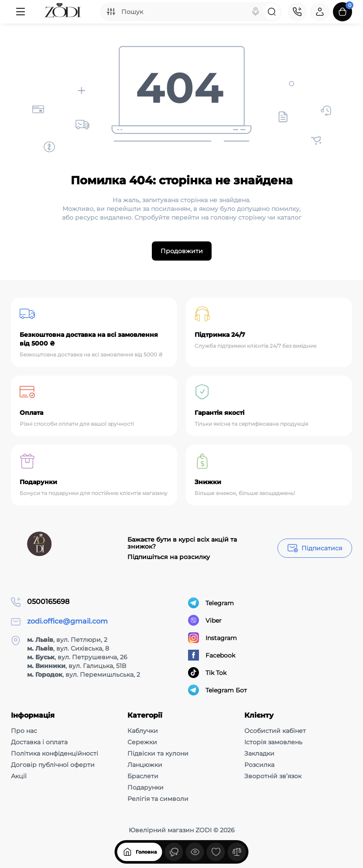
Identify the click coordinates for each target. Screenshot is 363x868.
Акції (19, 776)
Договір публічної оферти (53, 765)
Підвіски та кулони (158, 753)
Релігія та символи (158, 799)
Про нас (24, 731)
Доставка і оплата (39, 742)
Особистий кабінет (275, 731)
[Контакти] (297, 12)
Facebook (212, 655)
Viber (205, 620)
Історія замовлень (273, 742)
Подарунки (146, 787)
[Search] (256, 12)
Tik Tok (207, 673)
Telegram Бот (217, 690)
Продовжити (182, 251)
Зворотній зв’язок (273, 776)
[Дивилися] (174, 852)
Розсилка (259, 765)
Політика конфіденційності (55, 753)
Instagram (212, 638)
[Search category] (111, 12)
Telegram (211, 603)
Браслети (143, 776)
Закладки (259, 753)
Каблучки (143, 731)
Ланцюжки (145, 765)
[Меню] (21, 12)
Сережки (142, 742)
